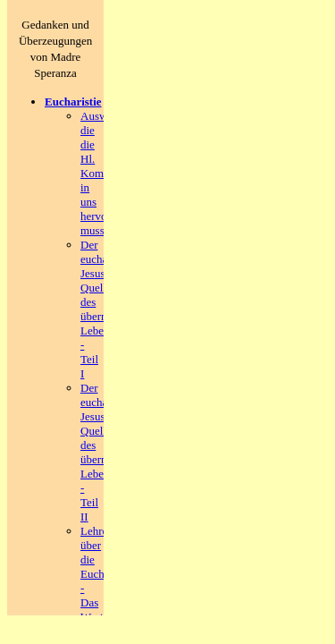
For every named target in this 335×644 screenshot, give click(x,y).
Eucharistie (73, 102)
